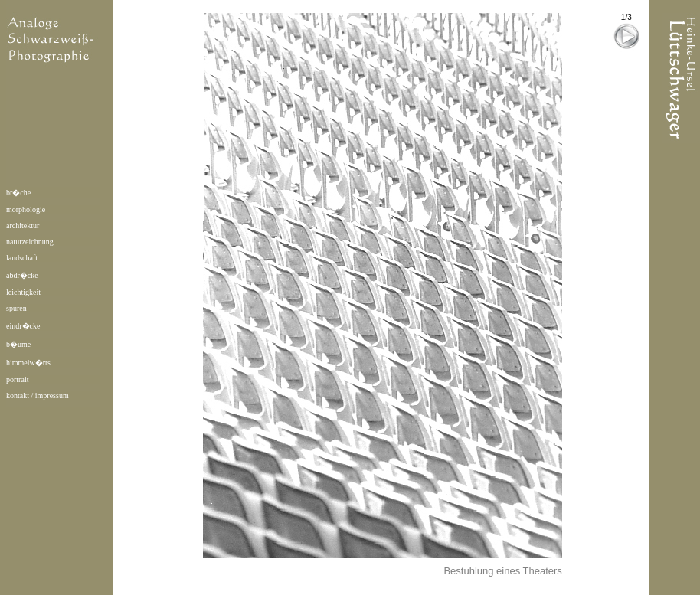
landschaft (22, 258)
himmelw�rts (28, 363)
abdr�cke (22, 275)
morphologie (26, 209)
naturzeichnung (30, 242)
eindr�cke (23, 326)
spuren (16, 308)
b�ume (18, 344)
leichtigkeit (23, 292)
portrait (17, 379)
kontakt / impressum (38, 396)
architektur (23, 226)
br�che (18, 193)
